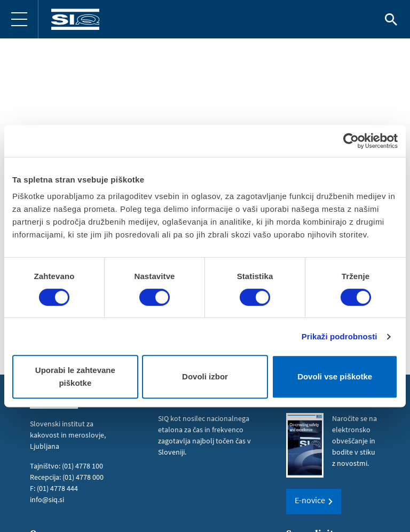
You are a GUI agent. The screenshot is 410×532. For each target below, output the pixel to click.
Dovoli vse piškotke (335, 376)
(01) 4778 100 (82, 466)
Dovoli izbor (205, 376)
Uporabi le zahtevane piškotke (75, 376)
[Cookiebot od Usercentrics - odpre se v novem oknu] (351, 141)
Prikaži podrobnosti (340, 336)
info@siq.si (47, 499)
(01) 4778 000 (83, 477)
